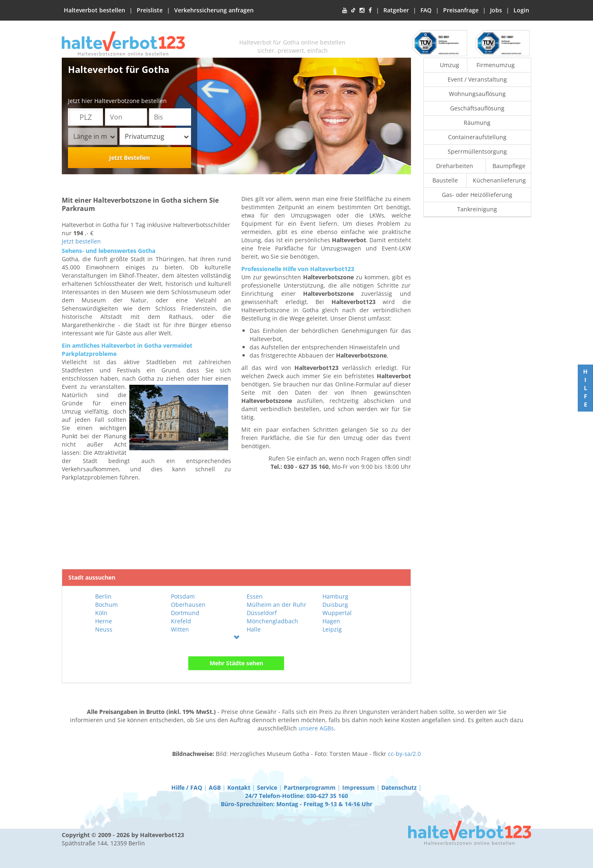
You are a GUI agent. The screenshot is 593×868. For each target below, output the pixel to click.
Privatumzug (157, 136)
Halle (254, 629)
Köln (101, 613)
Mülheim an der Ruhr (277, 605)
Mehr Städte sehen (236, 663)
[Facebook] (370, 10)
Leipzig (332, 629)
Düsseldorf (262, 613)
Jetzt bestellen (81, 241)
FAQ (426, 10)
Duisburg (335, 605)
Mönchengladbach (272, 621)
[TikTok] (353, 10)
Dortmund (185, 613)
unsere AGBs (316, 728)
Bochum (106, 605)
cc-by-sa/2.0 (404, 754)
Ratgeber (396, 10)
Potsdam (183, 596)
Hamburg (335, 596)
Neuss (104, 629)
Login (521, 10)
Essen (255, 596)
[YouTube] (345, 10)
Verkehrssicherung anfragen (214, 10)
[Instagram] (362, 10)
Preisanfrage (461, 10)
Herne (104, 621)
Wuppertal (337, 613)
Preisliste (150, 10)
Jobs (496, 10)
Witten (180, 629)
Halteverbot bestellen (95, 10)
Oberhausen (188, 605)
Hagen (331, 621)
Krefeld (181, 621)
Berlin (103, 596)
